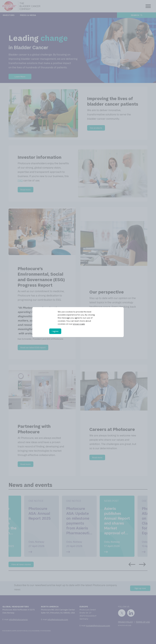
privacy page (79, 324)
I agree (55, 331)
